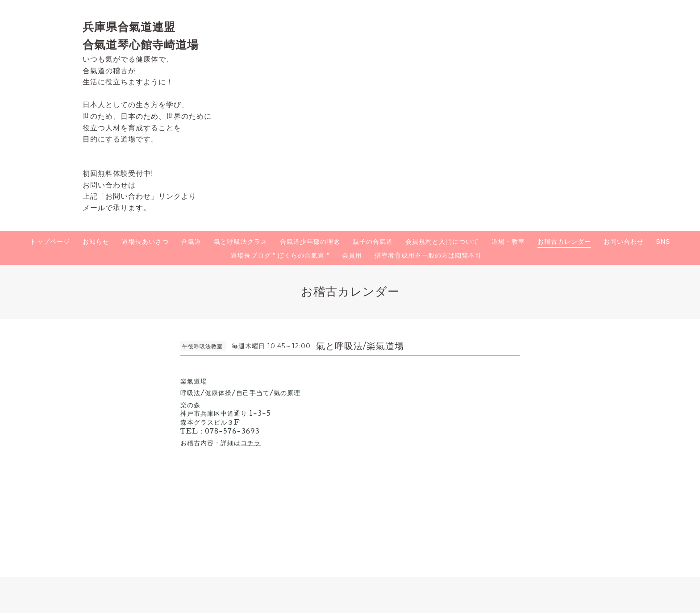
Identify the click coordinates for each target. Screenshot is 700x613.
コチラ (251, 442)
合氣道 (191, 242)
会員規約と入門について (442, 242)
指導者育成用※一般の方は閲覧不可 (428, 255)
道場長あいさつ (145, 242)
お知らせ (96, 242)
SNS (663, 242)
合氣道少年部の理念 (310, 242)
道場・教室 (508, 242)
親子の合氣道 (373, 242)
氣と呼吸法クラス (241, 242)
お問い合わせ (624, 242)
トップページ (50, 242)
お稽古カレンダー (564, 242)
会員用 (352, 255)
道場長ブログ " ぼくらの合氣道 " (280, 255)
